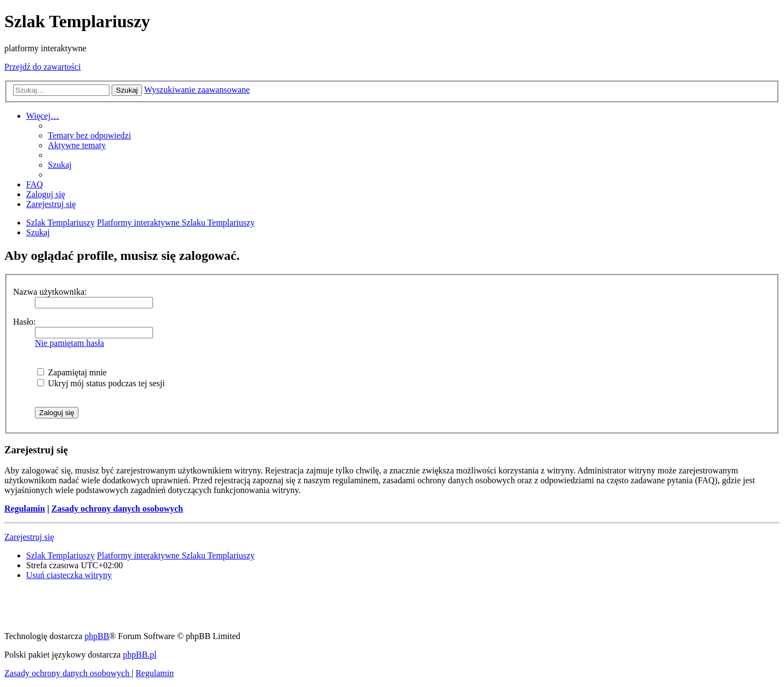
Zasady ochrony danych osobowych (117, 509)
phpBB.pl (140, 655)
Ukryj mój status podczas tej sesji (101, 383)
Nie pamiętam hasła (69, 343)
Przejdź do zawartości (42, 67)
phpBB (97, 636)
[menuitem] (90, 135)
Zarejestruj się (29, 537)
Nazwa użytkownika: (50, 292)
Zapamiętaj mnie (72, 372)
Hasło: (24, 322)
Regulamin (25, 509)
